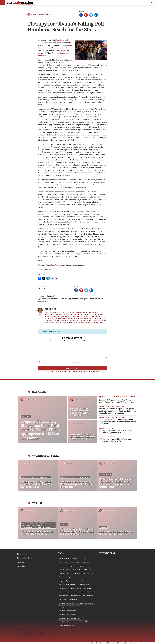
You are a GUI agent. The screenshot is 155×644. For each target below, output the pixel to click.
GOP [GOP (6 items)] (70, 577)
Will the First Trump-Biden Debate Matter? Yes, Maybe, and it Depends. (116, 440)
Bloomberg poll (61, 40)
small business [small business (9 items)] (64, 596)
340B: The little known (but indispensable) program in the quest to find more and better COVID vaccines (117, 422)
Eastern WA (41, 523)
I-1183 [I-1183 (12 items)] (83, 581)
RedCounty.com (57, 265)
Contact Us (21, 566)
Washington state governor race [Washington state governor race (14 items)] (69, 607)
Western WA (39, 527)
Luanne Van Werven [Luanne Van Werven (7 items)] (84, 584)
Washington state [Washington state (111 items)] (74, 599)
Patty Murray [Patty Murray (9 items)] (87, 588)
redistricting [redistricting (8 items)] (63, 592)
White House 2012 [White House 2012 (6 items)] (82, 622)
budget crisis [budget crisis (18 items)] (86, 562)
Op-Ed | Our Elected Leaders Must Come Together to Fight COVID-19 (115, 432)
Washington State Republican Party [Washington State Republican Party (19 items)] (69, 618)
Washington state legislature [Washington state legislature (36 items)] (68, 611)
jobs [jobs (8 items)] (60, 584)
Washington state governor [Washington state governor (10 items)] (85, 603)
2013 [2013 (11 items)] (84, 558)
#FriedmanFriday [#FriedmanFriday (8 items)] (64, 558)
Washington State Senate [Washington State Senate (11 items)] (67, 622)
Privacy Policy (22, 554)
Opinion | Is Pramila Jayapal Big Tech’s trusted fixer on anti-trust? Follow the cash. (116, 401)
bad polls (47, 299)
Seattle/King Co (38, 525)
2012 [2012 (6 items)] (79, 558)
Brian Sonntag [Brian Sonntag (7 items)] (75, 562)
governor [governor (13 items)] (77, 577)
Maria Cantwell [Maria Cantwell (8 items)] (64, 588)
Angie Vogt (36, 14)
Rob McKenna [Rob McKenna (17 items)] (83, 592)
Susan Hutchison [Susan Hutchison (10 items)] (88, 596)
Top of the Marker (112, 396)
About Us (20, 562)
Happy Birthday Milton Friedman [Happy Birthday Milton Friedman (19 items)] (69, 581)
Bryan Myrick (31, 511)
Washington (124, 396)
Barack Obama (58, 299)
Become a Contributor (25, 558)
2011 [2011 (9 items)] (73, 558)
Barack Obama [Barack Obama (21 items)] (64, 562)
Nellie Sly (79, 423)
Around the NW (28, 523)
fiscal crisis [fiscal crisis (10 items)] (63, 577)
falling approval (72, 299)
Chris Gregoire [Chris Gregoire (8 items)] (81, 566)
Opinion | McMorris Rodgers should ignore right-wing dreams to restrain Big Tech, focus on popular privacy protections (117, 411)
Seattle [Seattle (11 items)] (91, 592)
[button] (21, 476)
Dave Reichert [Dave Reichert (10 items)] (77, 569)
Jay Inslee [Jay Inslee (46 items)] (90, 581)
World (48, 527)
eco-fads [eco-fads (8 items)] (87, 569)
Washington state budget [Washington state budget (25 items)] (67, 603)
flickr (51, 269)
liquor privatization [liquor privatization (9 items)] (70, 584)
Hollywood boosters (89, 299)
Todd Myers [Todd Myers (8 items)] (63, 599)
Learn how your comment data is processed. (85, 371)
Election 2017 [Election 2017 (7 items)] (88, 573)
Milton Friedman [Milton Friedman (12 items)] (76, 588)
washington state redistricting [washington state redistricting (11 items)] (68, 614)
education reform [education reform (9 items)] (65, 573)
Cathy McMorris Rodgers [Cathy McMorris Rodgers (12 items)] (67, 566)
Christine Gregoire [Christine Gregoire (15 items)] (65, 569)
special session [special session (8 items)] (75, 596)
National (52, 296)
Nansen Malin (31, 399)
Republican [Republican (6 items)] (73, 592)
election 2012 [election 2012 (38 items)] (77, 573)
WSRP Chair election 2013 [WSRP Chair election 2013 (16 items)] (67, 626)
